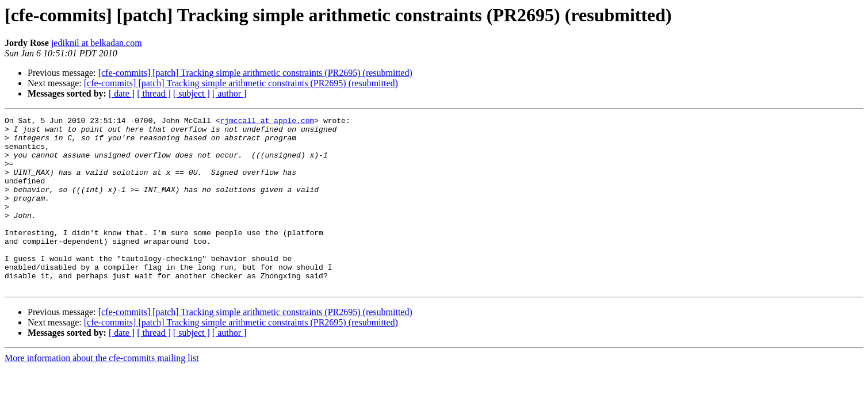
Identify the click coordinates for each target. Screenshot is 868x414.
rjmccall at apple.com (267, 122)
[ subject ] (192, 93)
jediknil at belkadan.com (97, 43)
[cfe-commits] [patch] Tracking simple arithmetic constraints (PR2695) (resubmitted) (255, 73)
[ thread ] (154, 93)
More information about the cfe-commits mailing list (102, 392)
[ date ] (122, 93)
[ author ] (230, 93)
